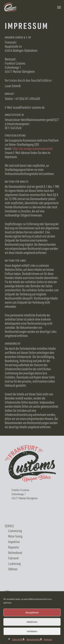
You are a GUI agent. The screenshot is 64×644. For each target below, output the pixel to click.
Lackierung (14, 564)
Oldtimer (13, 569)
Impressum (48, 639)
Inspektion (14, 542)
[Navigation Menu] (59, 7)
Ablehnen (32, 622)
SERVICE (9, 526)
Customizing (15, 531)
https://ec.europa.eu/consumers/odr (32, 148)
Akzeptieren (32, 612)
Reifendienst (15, 553)
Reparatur (14, 547)
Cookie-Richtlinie (18, 639)
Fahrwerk (13, 558)
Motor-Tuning (15, 536)
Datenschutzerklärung (34, 639)
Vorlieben (32, 631)
